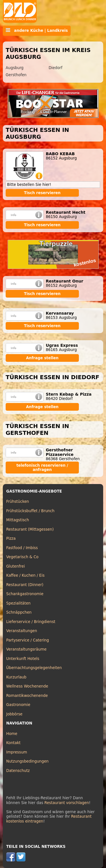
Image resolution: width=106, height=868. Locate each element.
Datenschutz (18, 771)
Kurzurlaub (16, 677)
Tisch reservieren (42, 193)
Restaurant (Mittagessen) (30, 529)
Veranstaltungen (22, 631)
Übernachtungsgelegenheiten (34, 668)
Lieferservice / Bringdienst (31, 622)
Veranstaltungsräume (26, 649)
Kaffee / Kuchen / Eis (25, 575)
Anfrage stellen (42, 358)
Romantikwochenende (27, 696)
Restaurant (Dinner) (25, 585)
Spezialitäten (18, 603)
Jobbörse (14, 714)
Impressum (17, 752)
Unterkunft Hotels (23, 659)
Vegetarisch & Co (22, 557)
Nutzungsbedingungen (27, 761)
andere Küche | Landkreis (37, 30)
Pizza (11, 538)
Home (12, 734)
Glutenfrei (16, 566)
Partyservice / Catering (28, 640)
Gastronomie (18, 705)
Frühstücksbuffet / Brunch (30, 511)
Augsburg (15, 68)
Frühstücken (18, 502)
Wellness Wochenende (27, 686)
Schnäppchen (19, 612)
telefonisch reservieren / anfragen (42, 468)
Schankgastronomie (25, 594)
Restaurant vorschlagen (67, 803)
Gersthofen (16, 75)
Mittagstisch (18, 520)
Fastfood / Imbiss (22, 548)
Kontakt (13, 743)
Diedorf (56, 68)
